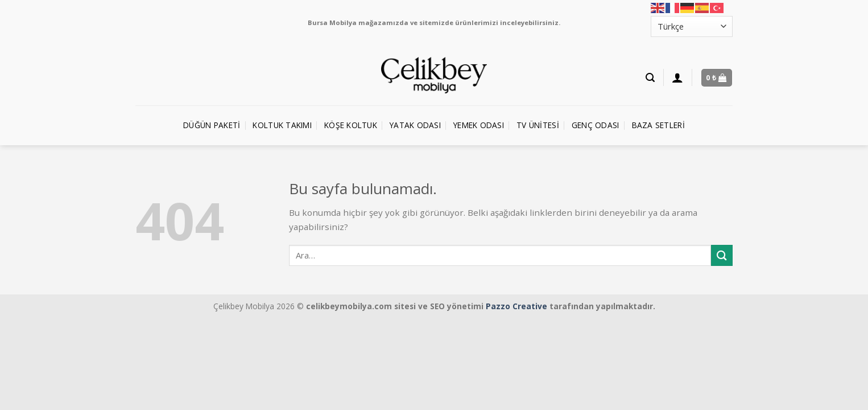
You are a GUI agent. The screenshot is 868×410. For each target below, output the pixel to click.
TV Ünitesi (538, 125)
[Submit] (722, 255)
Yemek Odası (479, 125)
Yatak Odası (415, 125)
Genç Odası (596, 125)
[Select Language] (692, 26)
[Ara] (650, 78)
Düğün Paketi (212, 125)
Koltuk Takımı (282, 125)
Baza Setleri (658, 125)
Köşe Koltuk (351, 125)
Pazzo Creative (516, 306)
